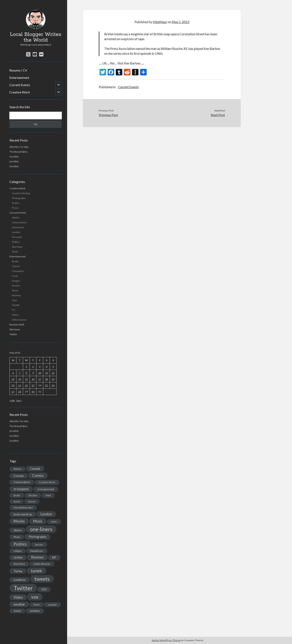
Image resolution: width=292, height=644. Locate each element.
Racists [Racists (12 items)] (39, 545)
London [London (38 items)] (46, 514)
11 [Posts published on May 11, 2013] (46, 373)
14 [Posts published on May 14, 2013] (20, 379)
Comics (16, 266)
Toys (14, 300)
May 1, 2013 (180, 22)
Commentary (19, 222)
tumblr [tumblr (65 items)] (36, 571)
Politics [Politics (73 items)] (20, 544)
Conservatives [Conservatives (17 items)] (22, 482)
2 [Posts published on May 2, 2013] (33, 366)
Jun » (19, 400)
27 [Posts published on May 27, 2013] (13, 392)
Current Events (20, 85)
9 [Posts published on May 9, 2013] (33, 373)
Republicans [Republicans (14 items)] (37, 551)
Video (15, 315)
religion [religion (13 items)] (18, 551)
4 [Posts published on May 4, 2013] (47, 366)
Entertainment (19, 78)
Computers (18, 271)
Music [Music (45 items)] (38, 521)
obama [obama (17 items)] (18, 530)
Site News (17, 247)
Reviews (17, 295)
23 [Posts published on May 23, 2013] (33, 385)
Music (15, 290)
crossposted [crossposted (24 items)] (46, 489)
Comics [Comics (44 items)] (38, 476)
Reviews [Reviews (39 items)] (37, 557)
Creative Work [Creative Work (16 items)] (47, 482)
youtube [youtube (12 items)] (52, 605)
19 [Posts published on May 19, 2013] (53, 379)
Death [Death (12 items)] (17, 495)
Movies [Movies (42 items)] (19, 521)
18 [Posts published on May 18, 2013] (46, 379)
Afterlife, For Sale (19, 147)
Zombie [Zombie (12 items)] (17, 611)
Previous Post (108, 115)
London (16, 232)
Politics (16, 242)
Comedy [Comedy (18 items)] (19, 476)
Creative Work (20, 92)
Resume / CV (18, 70)
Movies (16, 286)
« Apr (12, 400)
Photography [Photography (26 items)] (38, 537)
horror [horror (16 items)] (32, 501)
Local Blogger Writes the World (36, 37)
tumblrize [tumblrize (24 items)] (20, 580)
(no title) (14, 157)
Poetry (16, 203)
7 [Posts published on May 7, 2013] (20, 373)
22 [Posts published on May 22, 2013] (26, 385)
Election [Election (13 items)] (33, 495)
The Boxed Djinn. (19, 152)
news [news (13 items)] (54, 522)
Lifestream (18, 227)
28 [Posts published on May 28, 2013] (20, 392)
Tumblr (16, 305)
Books (15, 261)
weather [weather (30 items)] (19, 604)
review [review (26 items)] (18, 557)
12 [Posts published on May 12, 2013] (53, 373)
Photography (19, 198)
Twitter (13, 334)
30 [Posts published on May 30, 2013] (33, 392)
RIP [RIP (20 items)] (54, 557)
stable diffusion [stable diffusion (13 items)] (42, 564)
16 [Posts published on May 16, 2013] (33, 379)
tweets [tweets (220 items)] (42, 579)
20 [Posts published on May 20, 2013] (13, 385)
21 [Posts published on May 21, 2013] (20, 385)
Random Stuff (17, 325)
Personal (17, 237)
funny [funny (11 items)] (17, 501)
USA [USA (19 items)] (44, 589)
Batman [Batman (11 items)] (18, 469)
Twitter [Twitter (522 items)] (23, 588)
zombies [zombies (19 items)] (35, 611)
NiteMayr (160, 22)
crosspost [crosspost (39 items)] (21, 489)
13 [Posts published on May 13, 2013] (13, 379)
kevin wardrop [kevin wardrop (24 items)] (23, 514)
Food (15, 276)
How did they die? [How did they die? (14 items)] (23, 508)
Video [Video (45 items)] (18, 597)
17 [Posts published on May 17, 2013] (40, 379)
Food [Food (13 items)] (48, 495)
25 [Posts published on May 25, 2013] (46, 385)
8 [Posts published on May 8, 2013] (26, 373)
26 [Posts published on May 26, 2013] (53, 385)
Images (16, 281)
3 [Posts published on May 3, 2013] (40, 366)
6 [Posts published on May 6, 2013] (13, 373)
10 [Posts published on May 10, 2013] (40, 373)
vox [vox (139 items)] (35, 597)
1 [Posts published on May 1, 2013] (26, 366)
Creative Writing (21, 193)
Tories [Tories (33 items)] (18, 571)
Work (15, 252)
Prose (15, 208)
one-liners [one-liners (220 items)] (41, 529)
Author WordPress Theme (166, 640)
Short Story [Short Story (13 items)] (19, 564)
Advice (16, 218)
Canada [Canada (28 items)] (35, 469)
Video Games (19, 320)
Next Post (218, 115)
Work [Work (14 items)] (36, 605)
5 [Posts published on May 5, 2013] (53, 366)
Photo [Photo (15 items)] (17, 537)
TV (13, 310)
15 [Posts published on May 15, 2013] (26, 379)
